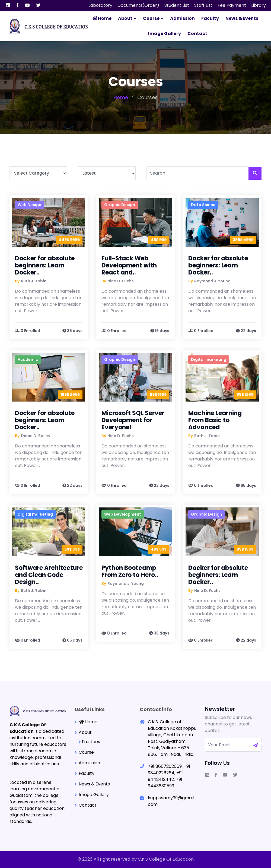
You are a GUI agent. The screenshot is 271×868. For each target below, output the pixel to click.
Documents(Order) (138, 5)
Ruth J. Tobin (34, 281)
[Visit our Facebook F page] (17, 5)
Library (259, 5)
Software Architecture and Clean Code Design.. (49, 575)
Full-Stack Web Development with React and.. (129, 265)
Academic (28, 359)
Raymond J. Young (212, 281)
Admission (182, 18)
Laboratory (100, 5)
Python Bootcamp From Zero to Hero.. (130, 571)
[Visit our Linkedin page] (8, 5)
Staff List (203, 5)
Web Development (123, 514)
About (125, 18)
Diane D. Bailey (36, 435)
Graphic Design (120, 204)
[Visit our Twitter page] (38, 5)
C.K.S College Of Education (166, 859)
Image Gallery (165, 34)
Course (151, 18)
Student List (177, 5)
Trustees (91, 741)
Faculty (210, 18)
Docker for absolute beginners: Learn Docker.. (45, 265)
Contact (197, 34)
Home (102, 18)
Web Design (29, 204)
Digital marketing (209, 359)
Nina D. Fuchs (121, 281)
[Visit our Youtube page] (27, 5)
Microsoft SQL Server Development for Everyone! (133, 420)
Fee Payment (232, 5)
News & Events (242, 18)
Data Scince (203, 204)
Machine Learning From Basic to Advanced (215, 420)
